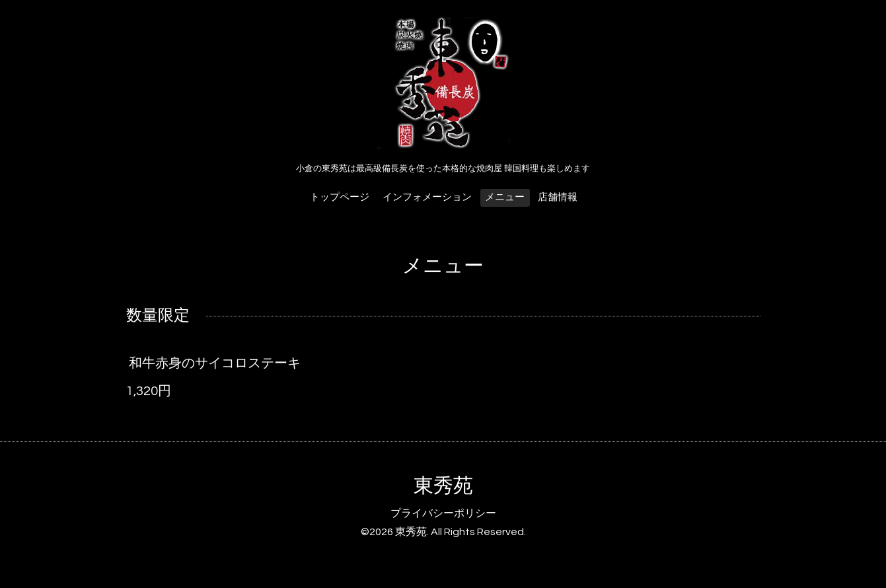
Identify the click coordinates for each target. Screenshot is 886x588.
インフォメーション (427, 197)
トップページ (340, 197)
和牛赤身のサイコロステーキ (215, 363)
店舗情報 (558, 197)
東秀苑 (443, 486)
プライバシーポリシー (443, 513)
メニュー (505, 197)
